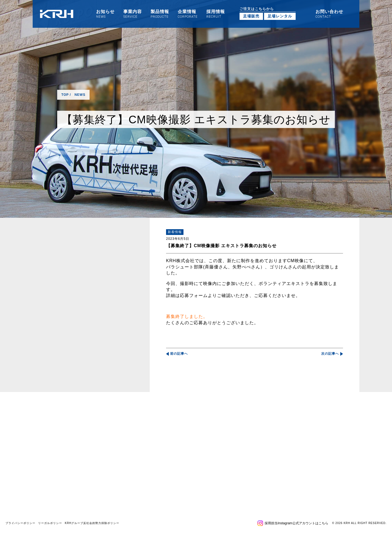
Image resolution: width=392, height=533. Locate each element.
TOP (65, 95)
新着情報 (175, 232)
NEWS (80, 95)
